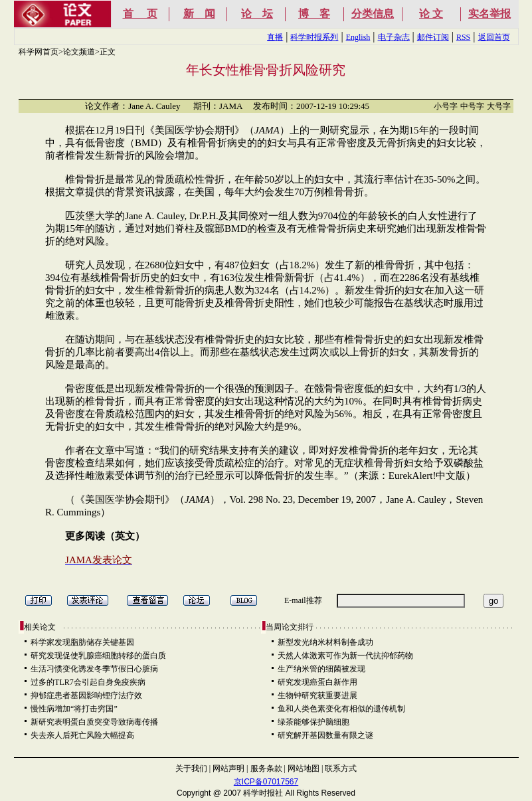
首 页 (140, 14)
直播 (275, 37)
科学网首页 (39, 52)
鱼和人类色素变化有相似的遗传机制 (341, 709)
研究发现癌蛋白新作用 (317, 682)
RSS (463, 37)
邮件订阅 (433, 37)
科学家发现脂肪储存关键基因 (82, 642)
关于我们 (191, 768)
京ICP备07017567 (266, 782)
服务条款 (266, 768)
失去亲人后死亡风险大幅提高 (82, 735)
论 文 (431, 14)
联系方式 (341, 768)
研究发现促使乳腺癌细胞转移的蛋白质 (98, 656)
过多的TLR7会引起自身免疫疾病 (88, 682)
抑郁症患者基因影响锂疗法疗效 (86, 695)
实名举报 (489, 14)
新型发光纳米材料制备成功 (325, 642)
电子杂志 (394, 37)
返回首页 (494, 37)
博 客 (314, 14)
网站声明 (228, 768)
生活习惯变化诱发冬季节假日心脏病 (94, 669)
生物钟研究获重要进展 (317, 695)
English (358, 37)
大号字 (499, 106)
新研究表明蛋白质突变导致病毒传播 (94, 722)
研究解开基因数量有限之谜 (325, 735)
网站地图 (304, 768)
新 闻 (199, 14)
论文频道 (79, 52)
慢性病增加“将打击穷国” (74, 709)
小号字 (446, 106)
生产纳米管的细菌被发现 (321, 669)
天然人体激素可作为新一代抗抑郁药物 (345, 656)
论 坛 (257, 14)
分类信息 (373, 14)
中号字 (472, 106)
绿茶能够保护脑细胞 (313, 722)
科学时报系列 (314, 37)
